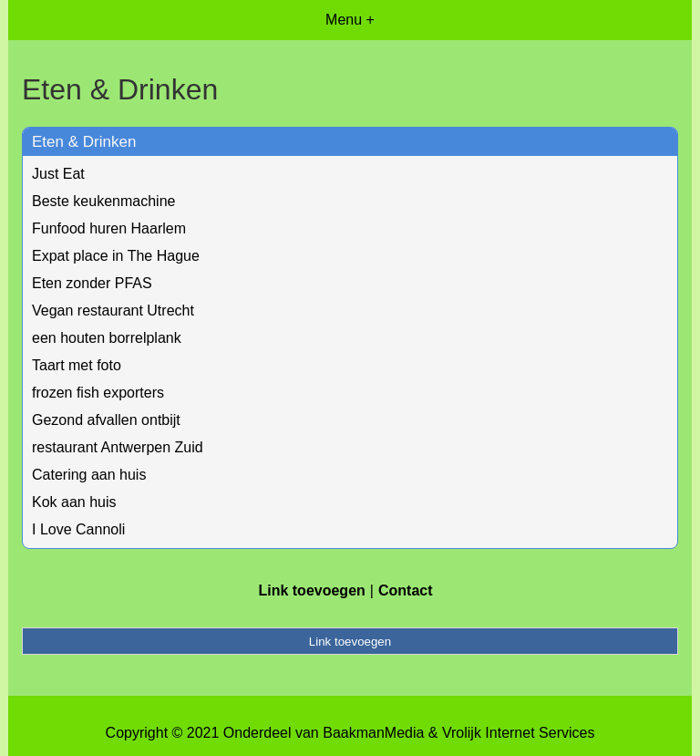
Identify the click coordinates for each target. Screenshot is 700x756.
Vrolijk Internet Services (518, 733)
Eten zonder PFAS (92, 283)
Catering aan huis (89, 475)
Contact (406, 590)
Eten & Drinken (84, 142)
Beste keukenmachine (103, 201)
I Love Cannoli (78, 529)
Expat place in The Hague (116, 256)
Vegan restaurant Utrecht (113, 311)
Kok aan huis (74, 502)
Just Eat (58, 174)
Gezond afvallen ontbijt (106, 420)
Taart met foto (77, 365)
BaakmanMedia (373, 733)
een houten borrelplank (107, 338)
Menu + (350, 20)
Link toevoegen (311, 590)
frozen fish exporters (98, 393)
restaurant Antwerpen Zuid (118, 447)
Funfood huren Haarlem (109, 228)
